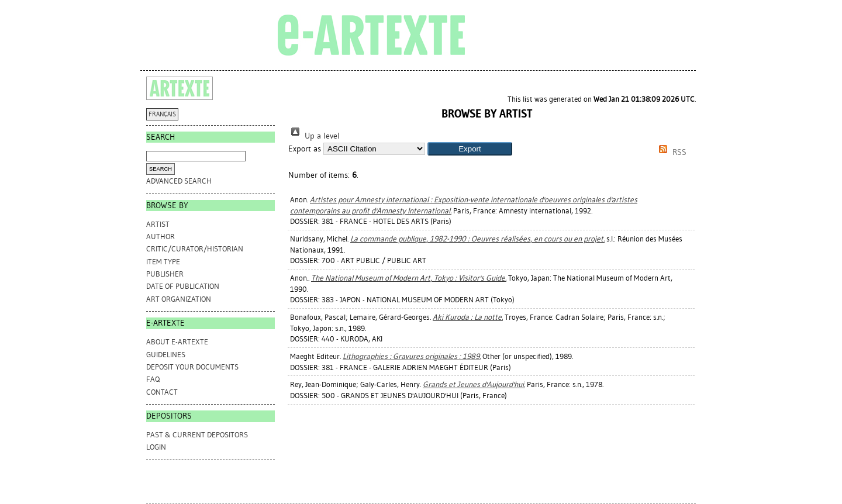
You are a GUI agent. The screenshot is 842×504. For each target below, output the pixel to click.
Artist (158, 224)
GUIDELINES (166, 355)
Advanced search (179, 181)
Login (156, 447)
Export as (305, 149)
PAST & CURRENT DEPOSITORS (197, 435)
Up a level (314, 136)
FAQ (153, 379)
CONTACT (162, 392)
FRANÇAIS (162, 114)
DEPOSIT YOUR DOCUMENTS (192, 367)
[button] (470, 149)
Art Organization (179, 299)
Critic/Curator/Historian (195, 249)
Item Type (163, 262)
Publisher (165, 274)
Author (161, 237)
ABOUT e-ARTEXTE (177, 342)
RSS (671, 152)
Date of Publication (183, 286)
